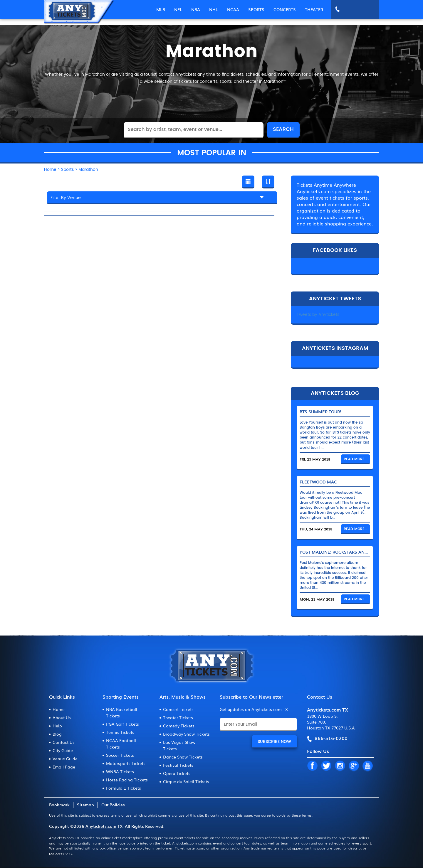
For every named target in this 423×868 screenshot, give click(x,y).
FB (312, 766)
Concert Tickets (178, 709)
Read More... (355, 459)
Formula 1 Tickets (124, 788)
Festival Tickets (178, 765)
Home (59, 709)
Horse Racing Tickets (127, 780)
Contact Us (64, 742)
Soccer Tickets (120, 755)
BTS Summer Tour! (320, 412)
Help (57, 726)
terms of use (121, 815)
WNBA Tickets (120, 771)
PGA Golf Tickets (122, 724)
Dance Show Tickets (183, 757)
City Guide (63, 750)
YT (367, 766)
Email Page (64, 767)
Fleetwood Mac (318, 482)
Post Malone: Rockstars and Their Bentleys (351, 552)
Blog (57, 734)
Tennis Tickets (120, 732)
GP (354, 766)
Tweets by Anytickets (318, 315)
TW (326, 766)
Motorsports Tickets (126, 763)
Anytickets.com (101, 826)
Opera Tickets (177, 773)
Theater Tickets (178, 717)
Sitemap (85, 805)
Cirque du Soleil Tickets (186, 781)
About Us (62, 717)
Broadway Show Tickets (186, 734)
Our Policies (113, 805)
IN (340, 766)
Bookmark (59, 805)
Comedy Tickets (179, 726)
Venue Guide (65, 759)
